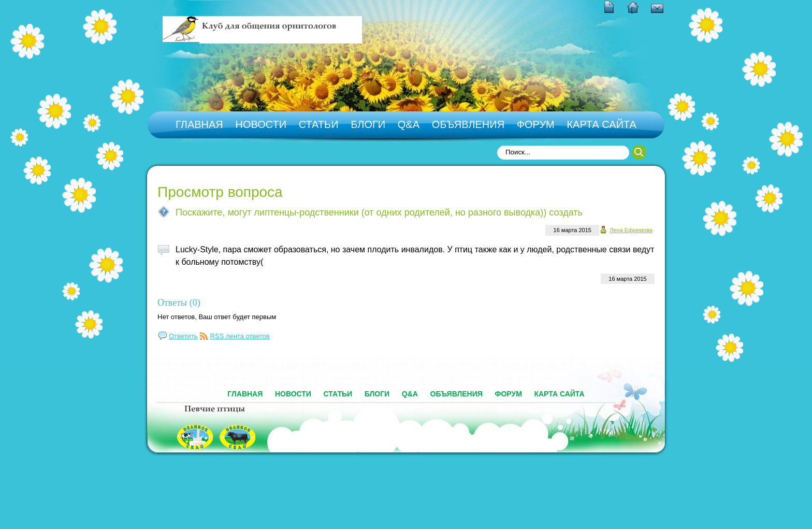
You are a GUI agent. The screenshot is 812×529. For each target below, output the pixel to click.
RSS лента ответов (240, 336)
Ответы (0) (179, 303)
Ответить (183, 336)
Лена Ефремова (631, 230)
